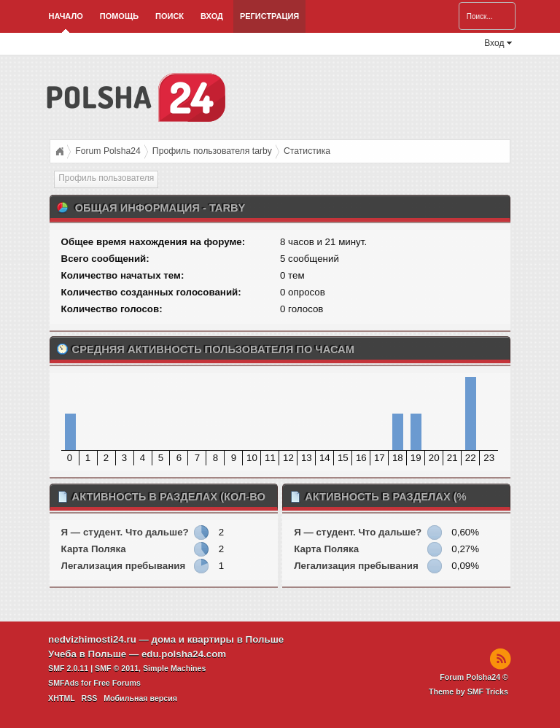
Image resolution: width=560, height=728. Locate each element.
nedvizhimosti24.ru (92, 639)
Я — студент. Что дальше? (125, 532)
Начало (66, 16)
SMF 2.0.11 (68, 668)
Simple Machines (174, 668)
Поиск (170, 16)
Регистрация (269, 16)
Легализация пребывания (124, 566)
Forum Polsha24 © (474, 677)
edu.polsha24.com (184, 654)
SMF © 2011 (117, 668)
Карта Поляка (94, 549)
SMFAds (63, 683)
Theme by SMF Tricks (468, 692)
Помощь (119, 16)
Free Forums (117, 683)
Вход (212, 16)
